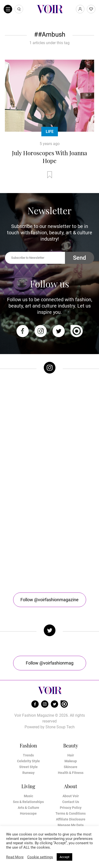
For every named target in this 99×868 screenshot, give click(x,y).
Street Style (28, 767)
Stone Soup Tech (60, 727)
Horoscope (28, 813)
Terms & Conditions (71, 813)
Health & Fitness (71, 773)
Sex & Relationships (28, 802)
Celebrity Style (28, 761)
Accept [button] (64, 857)
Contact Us (71, 802)
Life (50, 132)
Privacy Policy (71, 808)
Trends (28, 755)
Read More (15, 857)
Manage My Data (71, 825)
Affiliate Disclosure (71, 819)
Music (28, 796)
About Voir (71, 796)
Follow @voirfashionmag (50, 663)
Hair (71, 755)
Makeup (71, 761)
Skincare (71, 767)
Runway (28, 773)
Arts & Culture (28, 808)
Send (80, 258)
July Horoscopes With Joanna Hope (49, 157)
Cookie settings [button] (40, 857)
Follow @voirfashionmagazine (49, 600)
